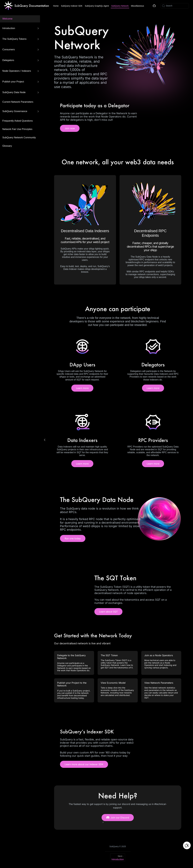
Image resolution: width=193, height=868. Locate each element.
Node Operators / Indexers (17, 71)
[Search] (175, 6)
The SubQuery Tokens (14, 39)
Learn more (82, 388)
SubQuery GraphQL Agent (97, 6)
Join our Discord (118, 818)
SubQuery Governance (15, 111)
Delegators (8, 60)
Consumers (9, 50)
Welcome (7, 19)
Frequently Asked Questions (18, 121)
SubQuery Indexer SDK (72, 6)
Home (56, 6)
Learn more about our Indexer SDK (84, 764)
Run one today (73, 538)
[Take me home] (27, 6)
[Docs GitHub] (154, 6)
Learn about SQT (108, 612)
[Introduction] (118, 857)
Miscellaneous (138, 6)
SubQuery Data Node (14, 92)
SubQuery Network (120, 6)
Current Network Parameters (18, 102)
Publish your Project (13, 82)
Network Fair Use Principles (17, 129)
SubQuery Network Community (19, 138)
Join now (70, 128)
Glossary (7, 146)
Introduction (9, 28)
